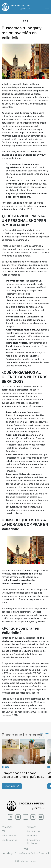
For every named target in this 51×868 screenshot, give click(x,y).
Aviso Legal (8, 853)
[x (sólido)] (26, 817)
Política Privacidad (40, 853)
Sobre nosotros (9, 836)
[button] (47, 736)
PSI (3, 831)
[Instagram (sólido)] (10, 817)
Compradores (34, 831)
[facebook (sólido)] (18, 817)
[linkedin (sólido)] (33, 817)
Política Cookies (22, 853)
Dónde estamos (9, 840)
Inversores (32, 836)
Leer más (12, 786)
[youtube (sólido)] (41, 817)
